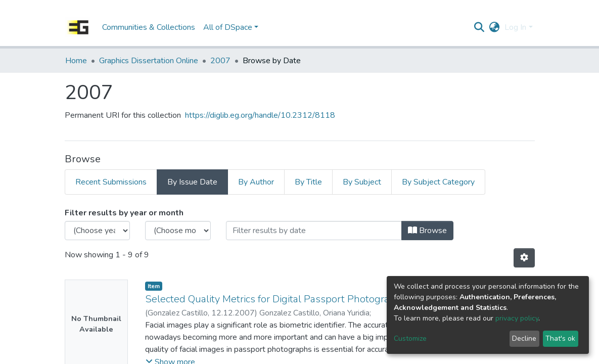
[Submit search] (479, 27)
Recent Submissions (111, 182)
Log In (515, 27)
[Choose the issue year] (98, 231)
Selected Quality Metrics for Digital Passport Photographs (276, 299)
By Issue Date (192, 182)
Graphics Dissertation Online (149, 61)
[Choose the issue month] (178, 231)
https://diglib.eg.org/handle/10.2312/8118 (260, 115)
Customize (410, 338)
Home (76, 61)
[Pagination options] (524, 258)
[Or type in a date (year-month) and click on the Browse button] (314, 231)
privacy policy (517, 318)
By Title (308, 182)
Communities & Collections (149, 27)
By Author (256, 182)
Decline (524, 338)
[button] (494, 27)
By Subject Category (438, 182)
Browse (427, 231)
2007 (220, 61)
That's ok (560, 338)
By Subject (362, 182)
